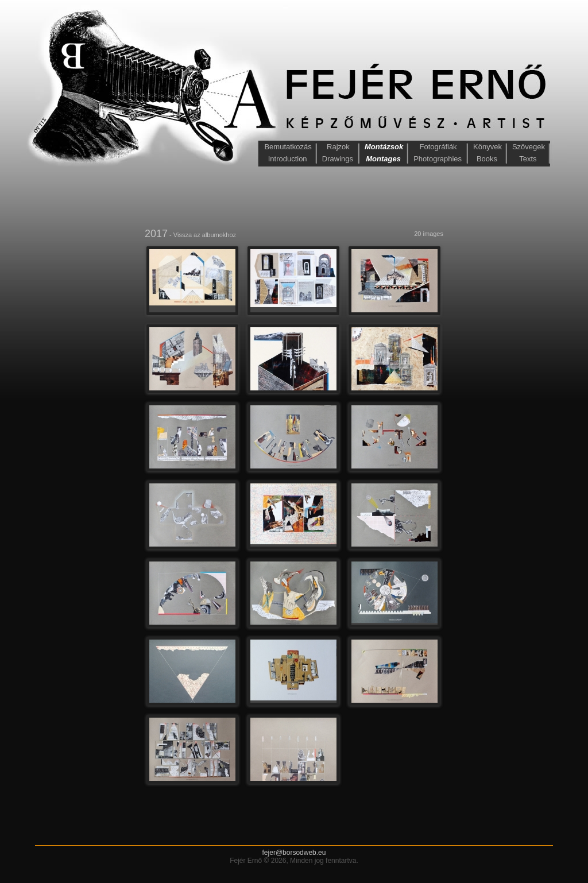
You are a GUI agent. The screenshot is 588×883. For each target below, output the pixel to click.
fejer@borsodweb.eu (294, 853)
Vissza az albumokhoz (205, 235)
